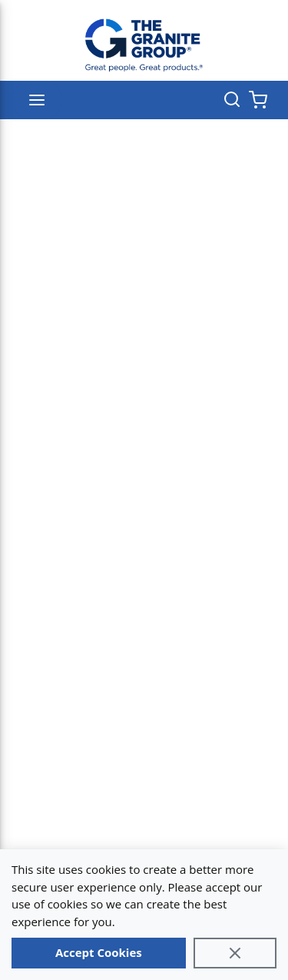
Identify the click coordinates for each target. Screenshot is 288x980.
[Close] (235, 953)
